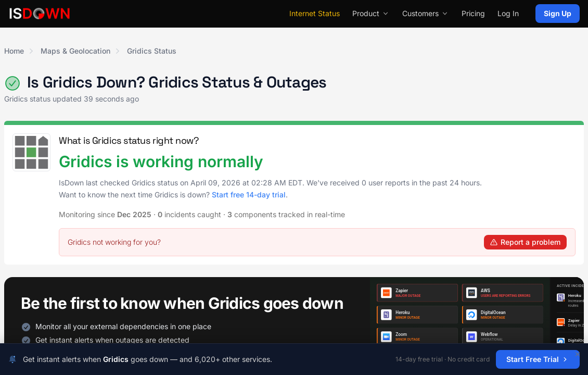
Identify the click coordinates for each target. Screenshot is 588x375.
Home (14, 51)
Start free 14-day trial (249, 195)
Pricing (473, 13)
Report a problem (525, 242)
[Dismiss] (578, 354)
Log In (508, 13)
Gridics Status (152, 51)
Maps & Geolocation (75, 51)
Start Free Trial (538, 359)
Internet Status (315, 13)
